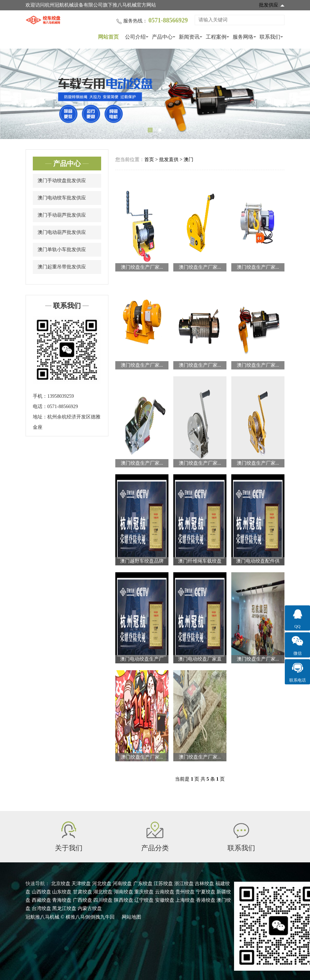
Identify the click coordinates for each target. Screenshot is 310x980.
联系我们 (270, 37)
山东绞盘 (62, 892)
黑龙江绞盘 (64, 908)
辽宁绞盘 (144, 900)
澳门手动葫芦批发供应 (62, 215)
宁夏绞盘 (206, 892)
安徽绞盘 (165, 900)
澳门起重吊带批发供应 (62, 267)
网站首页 (108, 37)
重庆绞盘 (144, 892)
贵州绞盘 (185, 892)
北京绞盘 (61, 884)
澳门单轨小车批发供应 (62, 250)
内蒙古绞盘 (90, 908)
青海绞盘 (62, 900)
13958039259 (61, 396)
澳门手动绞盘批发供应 (62, 181)
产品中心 (162, 37)
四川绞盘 (103, 900)
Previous (14, 94)
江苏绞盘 (163, 884)
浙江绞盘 (184, 884)
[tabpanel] (155, 94)
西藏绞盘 (41, 900)
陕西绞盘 (124, 900)
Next (296, 94)
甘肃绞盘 (83, 892)
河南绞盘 (122, 884)
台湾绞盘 (41, 908)
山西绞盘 (41, 892)
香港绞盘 (206, 900)
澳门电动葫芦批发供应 (62, 232)
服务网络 (243, 37)
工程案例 (216, 37)
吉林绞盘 (204, 884)
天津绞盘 (81, 884)
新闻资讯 (189, 37)
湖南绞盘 (124, 892)
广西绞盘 (83, 900)
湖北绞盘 (103, 892)
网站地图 (132, 917)
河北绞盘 (102, 884)
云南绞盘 (165, 892)
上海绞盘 (185, 900)
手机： (40, 396)
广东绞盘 (143, 884)
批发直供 (169, 160)
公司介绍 (135, 37)
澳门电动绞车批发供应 (62, 198)
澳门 (188, 160)
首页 (149, 160)
